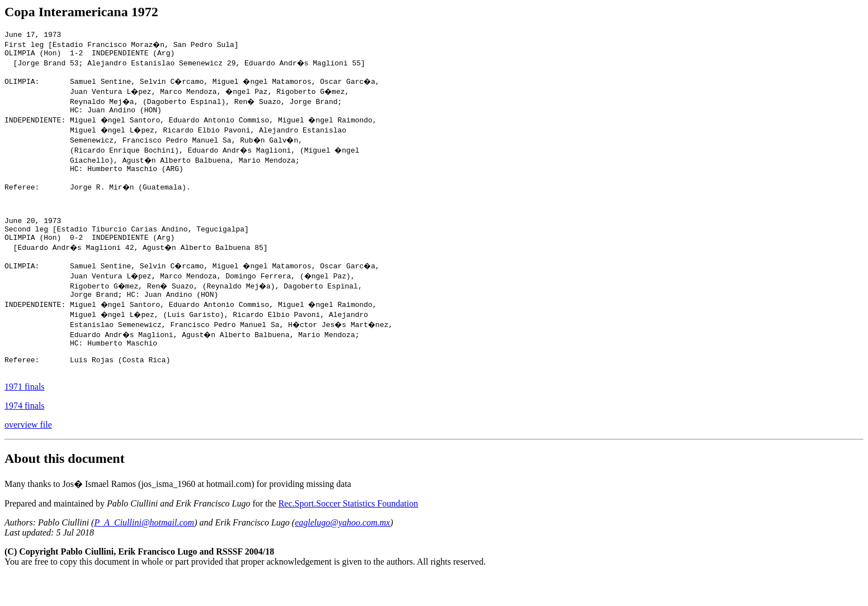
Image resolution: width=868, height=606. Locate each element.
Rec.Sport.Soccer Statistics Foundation (348, 534)
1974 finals (25, 436)
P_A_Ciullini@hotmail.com (144, 553)
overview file (28, 455)
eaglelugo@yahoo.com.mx (342, 553)
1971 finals (25, 417)
